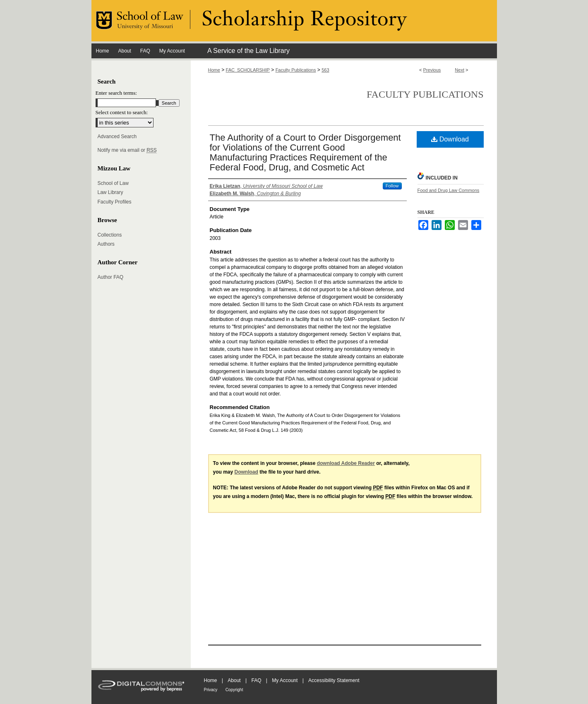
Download (450, 139)
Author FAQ (111, 277)
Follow (392, 186)
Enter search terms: (116, 93)
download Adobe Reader (346, 463)
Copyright (234, 690)
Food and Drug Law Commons (449, 190)
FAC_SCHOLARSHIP (248, 70)
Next (460, 70)
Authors (106, 244)
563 (325, 70)
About (234, 680)
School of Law (113, 183)
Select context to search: (122, 112)
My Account (285, 680)
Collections (110, 235)
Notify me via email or (127, 150)
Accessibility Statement (334, 680)
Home (214, 70)
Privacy (211, 690)
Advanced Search (117, 136)
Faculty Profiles (115, 202)
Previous (432, 70)
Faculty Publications (296, 70)
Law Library (110, 192)
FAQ (256, 680)
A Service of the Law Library (248, 51)
